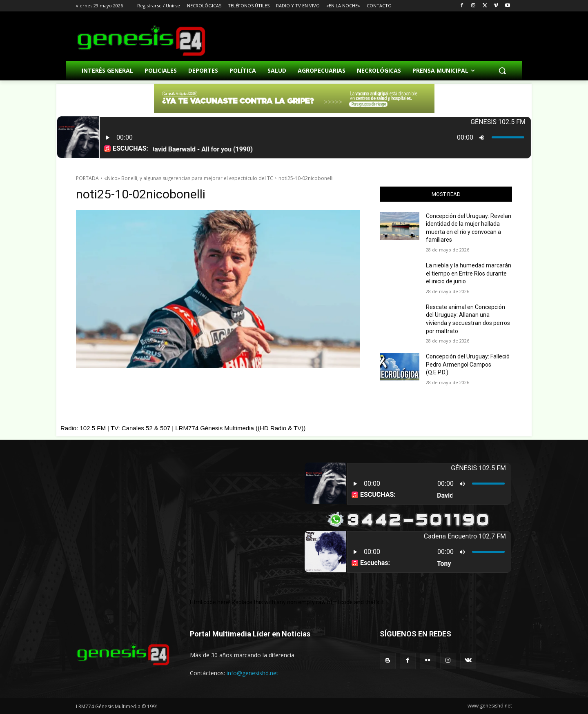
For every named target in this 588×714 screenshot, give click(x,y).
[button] (502, 71)
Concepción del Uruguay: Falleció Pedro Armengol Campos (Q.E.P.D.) (468, 364)
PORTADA (87, 178)
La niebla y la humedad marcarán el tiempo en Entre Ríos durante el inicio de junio (469, 273)
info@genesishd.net (253, 673)
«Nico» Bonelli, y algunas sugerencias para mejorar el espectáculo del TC (189, 178)
